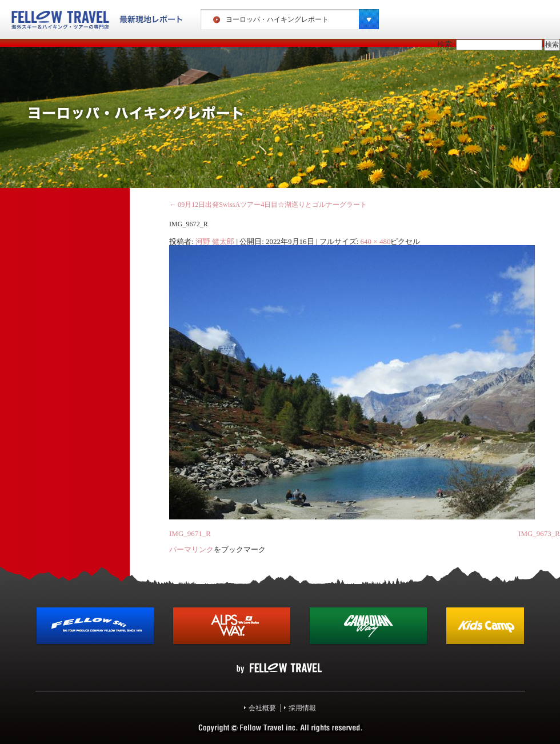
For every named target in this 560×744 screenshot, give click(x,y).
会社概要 (262, 708)
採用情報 (302, 708)
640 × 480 (376, 241)
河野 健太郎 (215, 241)
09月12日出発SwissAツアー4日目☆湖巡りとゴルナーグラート (268, 205)
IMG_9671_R (190, 533)
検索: (446, 44)
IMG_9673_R (539, 533)
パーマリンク (191, 549)
